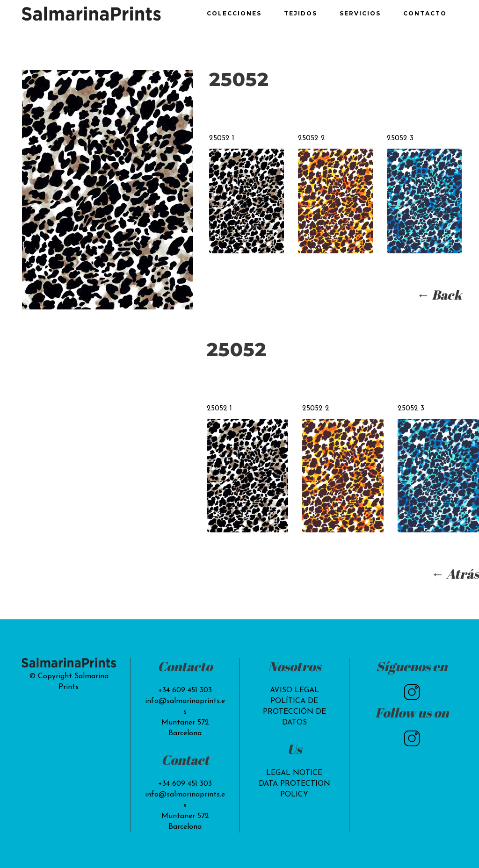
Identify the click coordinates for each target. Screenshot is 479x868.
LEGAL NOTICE (294, 773)
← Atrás (455, 574)
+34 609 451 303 (185, 690)
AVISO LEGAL (294, 690)
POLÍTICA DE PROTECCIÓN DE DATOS (294, 712)
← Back (439, 294)
